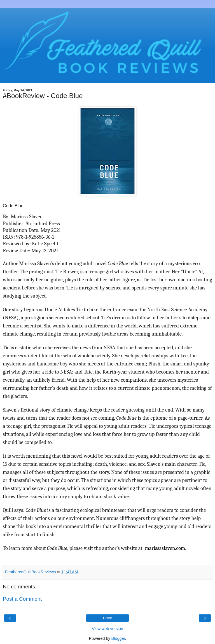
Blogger (118, 638)
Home (107, 618)
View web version (107, 629)
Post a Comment (22, 599)
